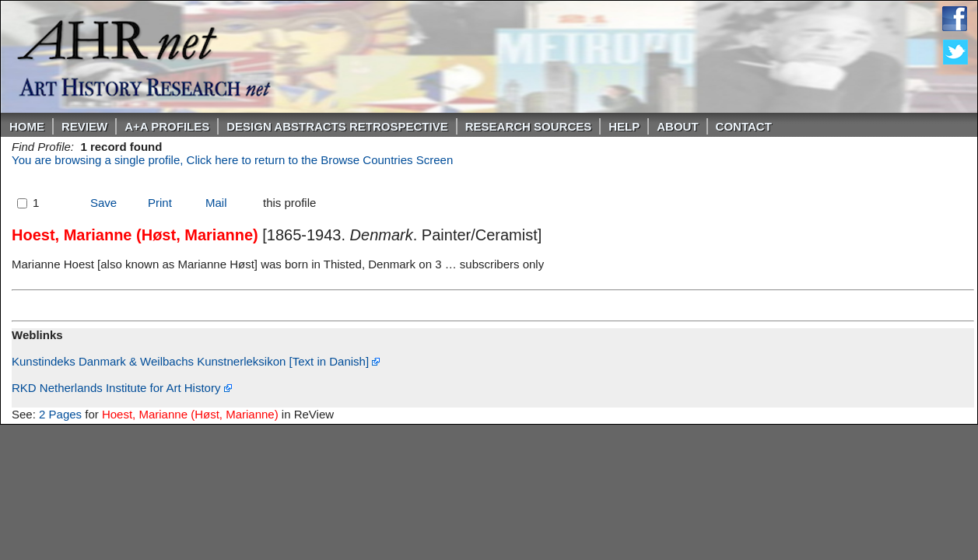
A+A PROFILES (167, 126)
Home (27, 126)
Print (160, 203)
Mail (216, 203)
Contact (744, 126)
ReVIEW (84, 126)
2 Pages (60, 414)
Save (103, 203)
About (677, 126)
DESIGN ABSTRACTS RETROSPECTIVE (337, 126)
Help (624, 126)
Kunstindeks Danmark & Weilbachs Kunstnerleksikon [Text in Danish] (196, 361)
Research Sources (529, 126)
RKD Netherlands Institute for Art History (122, 388)
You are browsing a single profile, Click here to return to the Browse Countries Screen (232, 160)
